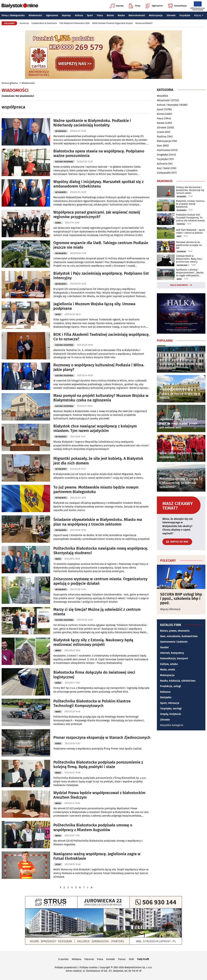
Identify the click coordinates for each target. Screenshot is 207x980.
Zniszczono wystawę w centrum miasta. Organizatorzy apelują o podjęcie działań (100, 581)
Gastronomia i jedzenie (174, 642)
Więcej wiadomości (179, 285)
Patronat (89, 959)
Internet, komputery (172, 653)
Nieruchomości (137, 15)
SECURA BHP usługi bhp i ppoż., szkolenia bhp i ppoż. (181, 599)
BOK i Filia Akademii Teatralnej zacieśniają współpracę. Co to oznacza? (101, 337)
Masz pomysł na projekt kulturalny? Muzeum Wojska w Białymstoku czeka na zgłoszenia (101, 398)
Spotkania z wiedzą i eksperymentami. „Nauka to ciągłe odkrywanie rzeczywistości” (190, 273)
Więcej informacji (170, 609)
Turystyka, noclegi (171, 708)
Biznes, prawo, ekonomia (175, 631)
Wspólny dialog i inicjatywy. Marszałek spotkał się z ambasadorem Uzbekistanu (98, 184)
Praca (100, 15)
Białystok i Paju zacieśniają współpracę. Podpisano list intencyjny (101, 276)
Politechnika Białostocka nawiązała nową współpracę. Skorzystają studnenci (101, 551)
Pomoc (122, 959)
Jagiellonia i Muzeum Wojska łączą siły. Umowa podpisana (94, 306)
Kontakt (111, 959)
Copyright (105, 967)
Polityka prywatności (66, 967)
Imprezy (117, 6)
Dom (160, 146)
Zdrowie (171, 15)
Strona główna (10, 83)
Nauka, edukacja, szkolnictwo (178, 681)
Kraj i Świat (163, 168)
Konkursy (24, 23)
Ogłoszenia (154, 6)
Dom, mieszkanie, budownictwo (179, 636)
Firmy (135, 6)
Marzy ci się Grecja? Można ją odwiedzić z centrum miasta (97, 612)
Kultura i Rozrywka (64, 162)
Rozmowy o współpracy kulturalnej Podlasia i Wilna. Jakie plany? (99, 367)
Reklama (165, 692)
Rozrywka (166, 697)
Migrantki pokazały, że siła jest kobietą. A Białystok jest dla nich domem (98, 461)
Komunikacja (177, 6)
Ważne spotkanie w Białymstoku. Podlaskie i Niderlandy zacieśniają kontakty (92, 123)
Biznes (110, 15)
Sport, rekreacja (170, 703)
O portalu (63, 959)
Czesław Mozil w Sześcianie (44, 23)
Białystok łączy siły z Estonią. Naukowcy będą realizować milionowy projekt (93, 642)
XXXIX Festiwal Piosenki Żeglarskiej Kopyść (112, 23)
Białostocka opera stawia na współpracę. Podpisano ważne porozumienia (99, 153)
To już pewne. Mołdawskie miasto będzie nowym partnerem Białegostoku (96, 490)
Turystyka (185, 15)
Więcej (199, 15)
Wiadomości (35, 15)
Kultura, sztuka (169, 664)
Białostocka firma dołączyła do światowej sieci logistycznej (94, 675)
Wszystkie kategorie (172, 725)
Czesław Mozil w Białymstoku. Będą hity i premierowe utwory (189, 259)
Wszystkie (163, 96)
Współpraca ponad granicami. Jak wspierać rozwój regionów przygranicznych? (97, 215)
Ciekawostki (164, 173)
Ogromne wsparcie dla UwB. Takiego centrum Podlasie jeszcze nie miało (101, 245)
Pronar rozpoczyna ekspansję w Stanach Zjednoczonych (102, 738)
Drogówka (163, 155)
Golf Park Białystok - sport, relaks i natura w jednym (191, 231)
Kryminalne (164, 150)
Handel (164, 647)
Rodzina (162, 137)
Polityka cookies (88, 967)
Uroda (161, 132)
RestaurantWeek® (144, 23)
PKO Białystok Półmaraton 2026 (75, 23)
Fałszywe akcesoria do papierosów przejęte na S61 (189, 245)
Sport (90, 15)
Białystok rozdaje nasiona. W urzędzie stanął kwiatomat (190, 204)
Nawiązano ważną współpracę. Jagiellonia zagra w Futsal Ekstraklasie (97, 856)
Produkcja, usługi (171, 686)
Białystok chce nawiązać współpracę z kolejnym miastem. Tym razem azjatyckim (95, 428)
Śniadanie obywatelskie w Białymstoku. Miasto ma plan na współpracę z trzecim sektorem (98, 522)
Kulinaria (162, 164)
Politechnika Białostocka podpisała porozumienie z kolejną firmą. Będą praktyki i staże (98, 765)
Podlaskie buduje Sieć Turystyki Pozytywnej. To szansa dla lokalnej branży (190, 218)
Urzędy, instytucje (171, 714)
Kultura (79, 15)
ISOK (131, 959)
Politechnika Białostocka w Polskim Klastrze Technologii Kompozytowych (92, 703)
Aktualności (61, 131)
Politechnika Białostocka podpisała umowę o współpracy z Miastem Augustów (93, 827)
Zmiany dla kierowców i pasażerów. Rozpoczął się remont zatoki (190, 190)
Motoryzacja (156, 15)
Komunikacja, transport (174, 658)
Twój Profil (143, 959)
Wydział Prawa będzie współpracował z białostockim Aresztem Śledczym (99, 795)
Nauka (121, 15)
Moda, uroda (168, 670)
